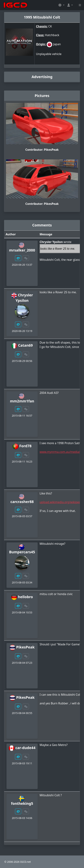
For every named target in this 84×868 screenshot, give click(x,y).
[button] (61, 5)
